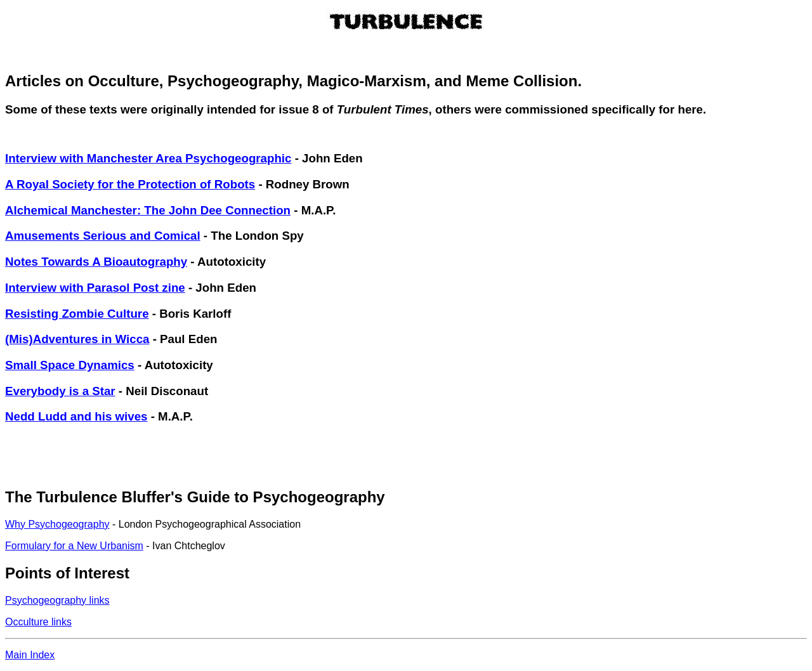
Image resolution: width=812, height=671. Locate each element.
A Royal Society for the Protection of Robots (130, 184)
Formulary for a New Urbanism (74, 546)
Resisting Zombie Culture (77, 314)
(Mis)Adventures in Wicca (77, 339)
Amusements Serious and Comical (103, 236)
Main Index (30, 655)
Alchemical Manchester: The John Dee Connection (148, 210)
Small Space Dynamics (70, 365)
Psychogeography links (57, 600)
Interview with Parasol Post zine (95, 288)
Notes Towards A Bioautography (96, 262)
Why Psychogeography (57, 524)
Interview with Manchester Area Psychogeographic (148, 158)
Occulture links (38, 622)
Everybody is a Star (60, 391)
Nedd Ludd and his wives (76, 416)
